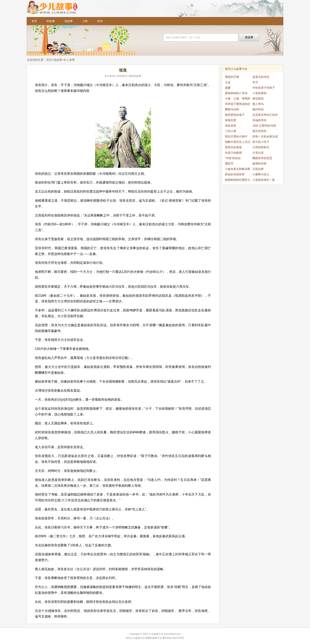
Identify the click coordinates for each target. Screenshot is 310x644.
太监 (228, 82)
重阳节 (229, 164)
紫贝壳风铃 (259, 131)
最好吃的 (258, 109)
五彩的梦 (258, 169)
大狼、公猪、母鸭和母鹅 (238, 99)
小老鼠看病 (259, 93)
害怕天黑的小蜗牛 (236, 136)
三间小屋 (231, 131)
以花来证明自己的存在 (265, 115)
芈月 (255, 82)
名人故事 (69, 60)
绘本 (100, 21)
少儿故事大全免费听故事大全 (146, 638)
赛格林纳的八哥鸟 (236, 93)
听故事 (51, 21)
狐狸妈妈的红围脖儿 (238, 180)
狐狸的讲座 (259, 164)
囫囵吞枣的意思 (262, 158)
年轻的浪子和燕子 (264, 88)
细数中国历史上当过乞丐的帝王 (238, 142)
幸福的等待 (259, 120)
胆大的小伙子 (261, 142)
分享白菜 (258, 153)
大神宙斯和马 (261, 147)
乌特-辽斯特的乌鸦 (264, 126)
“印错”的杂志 (233, 158)
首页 (34, 21)
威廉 (228, 88)
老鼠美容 (231, 126)
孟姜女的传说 (261, 77)
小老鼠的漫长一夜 (264, 180)
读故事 (69, 21)
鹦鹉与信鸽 (232, 109)
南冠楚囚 (258, 99)
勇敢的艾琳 (232, 77)
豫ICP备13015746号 (173, 638)
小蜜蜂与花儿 (261, 174)
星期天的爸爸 (233, 147)
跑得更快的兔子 (235, 115)
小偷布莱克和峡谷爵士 (238, 170)
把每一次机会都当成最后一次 (265, 137)
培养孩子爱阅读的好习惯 (238, 105)
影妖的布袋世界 (235, 174)
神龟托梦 (231, 120)
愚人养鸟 (258, 104)
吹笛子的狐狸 (233, 153)
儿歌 (85, 21)
